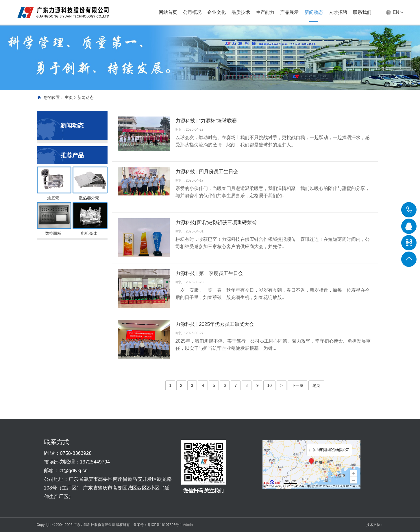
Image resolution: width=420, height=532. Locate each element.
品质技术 (241, 12)
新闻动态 (314, 12)
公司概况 (192, 12)
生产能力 (265, 12)
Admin (188, 525)
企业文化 (217, 12)
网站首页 (168, 12)
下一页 (297, 385)
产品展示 (289, 12)
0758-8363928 (409, 210)
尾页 (316, 385)
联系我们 (362, 12)
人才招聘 (338, 12)
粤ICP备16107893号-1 (164, 525)
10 (269, 385)
